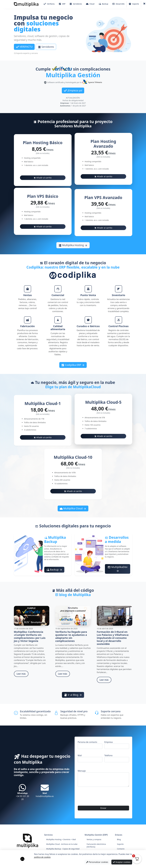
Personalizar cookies (97, 862)
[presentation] (97, 818)
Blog (119, 839)
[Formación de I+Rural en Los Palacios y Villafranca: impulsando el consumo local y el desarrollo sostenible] (115, 616)
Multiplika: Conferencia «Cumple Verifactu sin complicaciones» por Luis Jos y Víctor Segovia (30, 636)
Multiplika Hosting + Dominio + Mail (61, 839)
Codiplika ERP (73, 365)
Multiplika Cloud (73, 508)
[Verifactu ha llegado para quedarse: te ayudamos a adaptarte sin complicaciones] (73, 616)
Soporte (120, 844)
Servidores (46, 47)
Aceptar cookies (122, 862)
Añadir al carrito (43, 178)
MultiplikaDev (117, 569)
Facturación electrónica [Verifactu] (96, 845)
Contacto (121, 849)
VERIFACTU (24, 47)
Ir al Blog (73, 695)
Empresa (117, 745)
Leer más (21, 674)
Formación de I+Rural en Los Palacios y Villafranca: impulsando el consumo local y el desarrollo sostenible (113, 638)
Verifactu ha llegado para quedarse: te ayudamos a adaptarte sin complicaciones (71, 636)
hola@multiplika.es (45, 791)
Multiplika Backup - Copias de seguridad (63, 849)
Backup (54, 570)
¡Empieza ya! (73, 90)
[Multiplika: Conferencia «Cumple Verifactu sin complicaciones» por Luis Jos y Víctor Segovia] (32, 616)
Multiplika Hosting (73, 245)
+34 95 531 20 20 (22, 792)
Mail (90, 758)
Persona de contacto (90, 745)
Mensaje (103, 778)
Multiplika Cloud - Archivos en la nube (62, 844)
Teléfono (117, 758)
